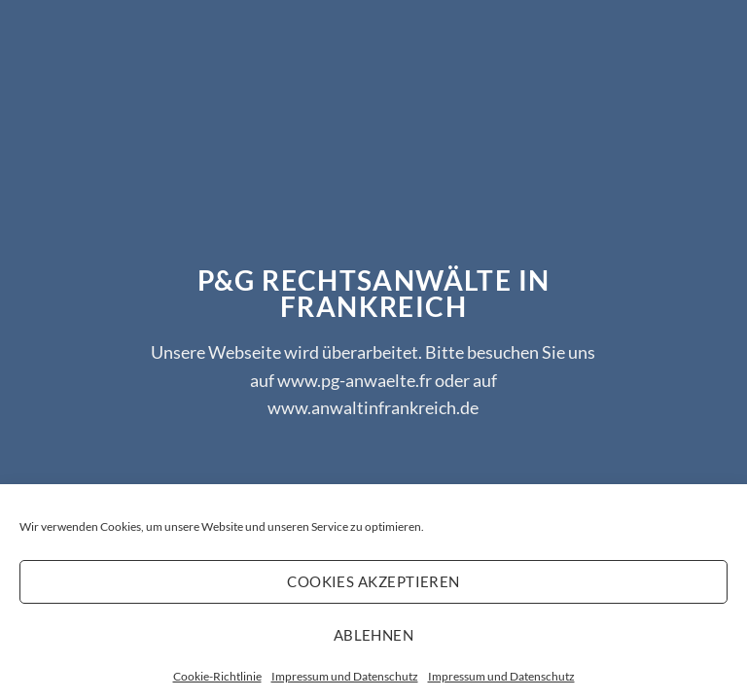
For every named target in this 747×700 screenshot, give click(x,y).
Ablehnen (374, 635)
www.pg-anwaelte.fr (355, 379)
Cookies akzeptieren (373, 581)
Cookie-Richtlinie (217, 676)
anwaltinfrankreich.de (395, 407)
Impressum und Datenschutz (345, 676)
